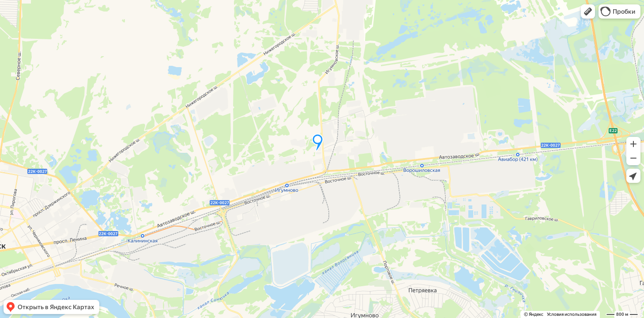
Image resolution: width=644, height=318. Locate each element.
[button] (588, 11)
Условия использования (572, 314)
